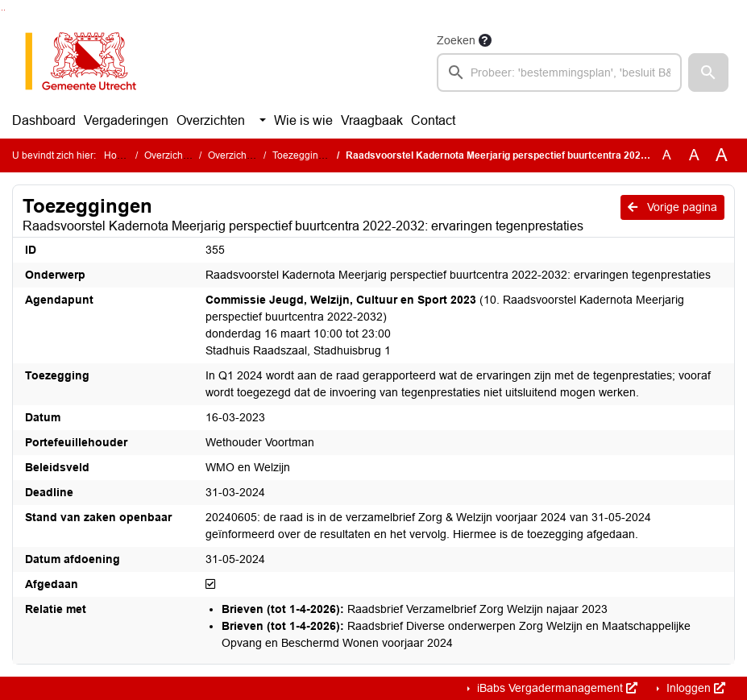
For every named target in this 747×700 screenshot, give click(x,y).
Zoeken (456, 40)
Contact (433, 120)
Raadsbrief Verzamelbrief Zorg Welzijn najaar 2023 (415, 609)
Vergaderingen (126, 120)
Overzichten (211, 120)
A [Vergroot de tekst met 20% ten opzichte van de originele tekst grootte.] (694, 155)
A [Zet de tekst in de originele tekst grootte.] (667, 155)
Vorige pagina (672, 207)
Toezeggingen (304, 155)
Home (117, 155)
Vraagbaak (372, 120)
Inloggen (694, 688)
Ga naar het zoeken (2, 10)
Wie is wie (303, 120)
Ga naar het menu (4, 10)
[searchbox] (560, 72)
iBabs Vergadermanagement (556, 688)
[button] (708, 72)
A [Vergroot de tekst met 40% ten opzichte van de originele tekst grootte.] (722, 155)
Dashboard (44, 120)
